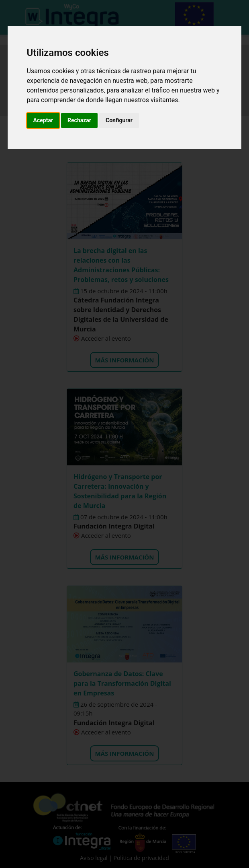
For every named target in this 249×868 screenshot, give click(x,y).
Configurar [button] (119, 120)
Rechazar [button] (79, 120)
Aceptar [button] (43, 120)
